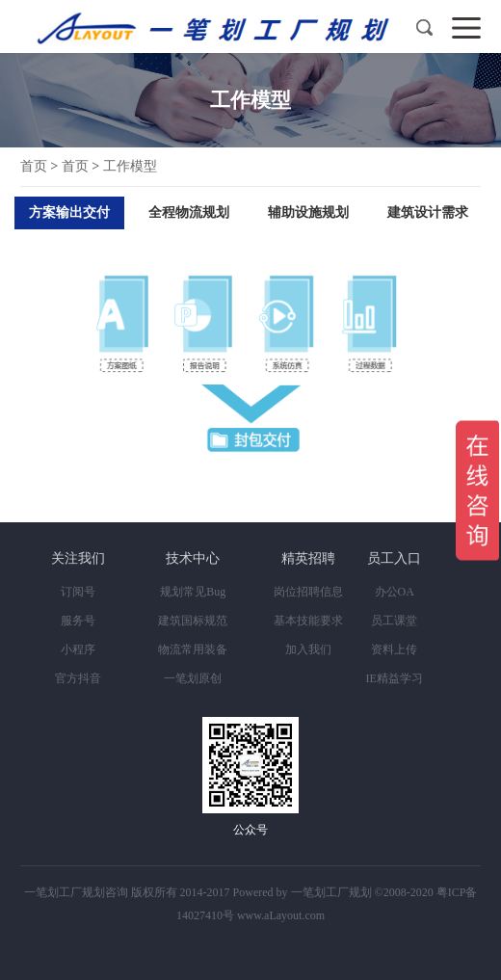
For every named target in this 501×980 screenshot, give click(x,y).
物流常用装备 (193, 649)
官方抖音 (78, 678)
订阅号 (78, 592)
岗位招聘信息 (308, 592)
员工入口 (394, 558)
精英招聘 (308, 558)
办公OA (395, 592)
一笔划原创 (193, 678)
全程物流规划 (189, 212)
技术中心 (193, 558)
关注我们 (78, 558)
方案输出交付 (69, 212)
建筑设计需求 (428, 212)
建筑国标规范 (193, 621)
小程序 (78, 649)
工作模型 (130, 166)
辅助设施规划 (308, 212)
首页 (34, 166)
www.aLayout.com (281, 915)
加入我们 (308, 649)
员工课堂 (394, 621)
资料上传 (394, 649)
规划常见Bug (193, 592)
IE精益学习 (395, 678)
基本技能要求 (308, 621)
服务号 (78, 621)
